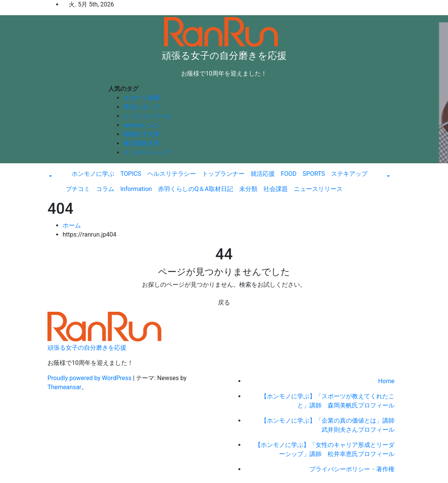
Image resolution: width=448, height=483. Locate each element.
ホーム (72, 225)
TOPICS (131, 174)
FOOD (289, 174)
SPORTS (314, 174)
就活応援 (263, 174)
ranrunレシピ (141, 125)
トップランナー (223, 174)
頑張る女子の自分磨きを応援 (224, 56)
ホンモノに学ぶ (93, 174)
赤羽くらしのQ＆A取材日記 (195, 189)
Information (136, 189)
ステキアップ (349, 174)
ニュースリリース (318, 189)
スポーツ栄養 (142, 98)
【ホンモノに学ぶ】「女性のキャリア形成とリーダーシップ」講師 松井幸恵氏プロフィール (325, 449)
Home (386, 381)
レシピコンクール (148, 116)
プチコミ (78, 189)
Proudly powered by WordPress (90, 378)
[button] (50, 177)
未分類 (248, 189)
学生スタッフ (142, 107)
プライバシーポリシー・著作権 (352, 469)
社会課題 (276, 189)
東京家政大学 (142, 143)
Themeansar (64, 387)
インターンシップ (148, 152)
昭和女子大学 (142, 134)
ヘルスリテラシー (172, 174)
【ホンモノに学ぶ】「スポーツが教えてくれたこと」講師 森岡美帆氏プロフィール (328, 401)
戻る (224, 302)
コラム (105, 189)
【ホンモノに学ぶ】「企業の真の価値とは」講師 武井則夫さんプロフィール (331, 425)
